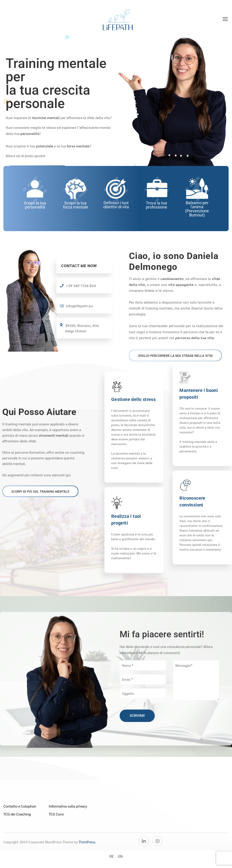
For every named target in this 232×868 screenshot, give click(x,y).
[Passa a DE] (112, 856)
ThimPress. (87, 842)
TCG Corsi (56, 814)
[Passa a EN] (121, 856)
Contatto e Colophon (20, 806)
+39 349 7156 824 (81, 286)
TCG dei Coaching (17, 814)
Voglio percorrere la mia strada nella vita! (175, 355)
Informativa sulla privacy (68, 806)
